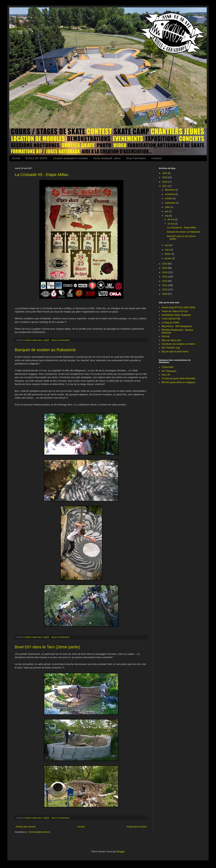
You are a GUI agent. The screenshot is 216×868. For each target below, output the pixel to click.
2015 (165, 268)
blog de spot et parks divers (175, 352)
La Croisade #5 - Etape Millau (42, 175)
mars (168, 250)
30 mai (171, 219)
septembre (170, 203)
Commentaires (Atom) (39, 832)
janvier (168, 258)
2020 (165, 173)
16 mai (171, 224)
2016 (165, 264)
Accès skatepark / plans (107, 158)
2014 (165, 272)
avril (167, 245)
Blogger (121, 852)
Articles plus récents (26, 827)
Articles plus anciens (137, 827)
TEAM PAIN (167, 367)
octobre (169, 198)
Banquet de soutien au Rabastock (45, 350)
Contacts (156, 158)
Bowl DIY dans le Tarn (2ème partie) (47, 647)
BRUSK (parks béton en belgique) (178, 382)
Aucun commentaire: (61, 340)
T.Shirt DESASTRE (171, 319)
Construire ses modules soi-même (178, 344)
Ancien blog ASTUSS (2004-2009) (178, 307)
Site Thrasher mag (171, 348)
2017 (165, 186)
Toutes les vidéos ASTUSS (175, 311)
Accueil (16, 158)
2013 (165, 277)
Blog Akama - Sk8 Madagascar (177, 326)
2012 (165, 281)
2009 (165, 294)
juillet (168, 207)
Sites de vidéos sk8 (171, 340)
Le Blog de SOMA (170, 323)
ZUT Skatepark (169, 371)
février (168, 254)
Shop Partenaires (136, 158)
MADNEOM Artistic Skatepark (176, 315)
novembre (170, 194)
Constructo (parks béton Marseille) (178, 378)
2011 (165, 285)
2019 (165, 177)
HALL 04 (166, 375)
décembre (170, 190)
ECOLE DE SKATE (37, 158)
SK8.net (166, 336)
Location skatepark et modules (71, 158)
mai (167, 216)
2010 (165, 290)
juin (167, 211)
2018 (165, 182)
